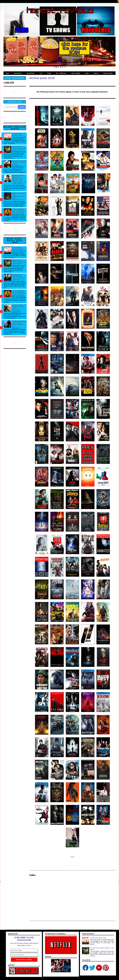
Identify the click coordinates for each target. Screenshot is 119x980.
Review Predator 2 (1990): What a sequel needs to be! (19, 324)
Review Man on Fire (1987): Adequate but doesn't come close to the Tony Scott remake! (19, 180)
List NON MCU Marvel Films (17, 135)
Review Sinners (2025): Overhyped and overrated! (19, 211)
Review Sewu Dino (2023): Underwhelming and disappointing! (19, 196)
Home (72, 857)
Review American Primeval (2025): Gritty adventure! (19, 308)
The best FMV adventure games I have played (19, 148)
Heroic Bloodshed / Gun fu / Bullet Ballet (19, 163)
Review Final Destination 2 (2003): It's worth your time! (18, 277)
